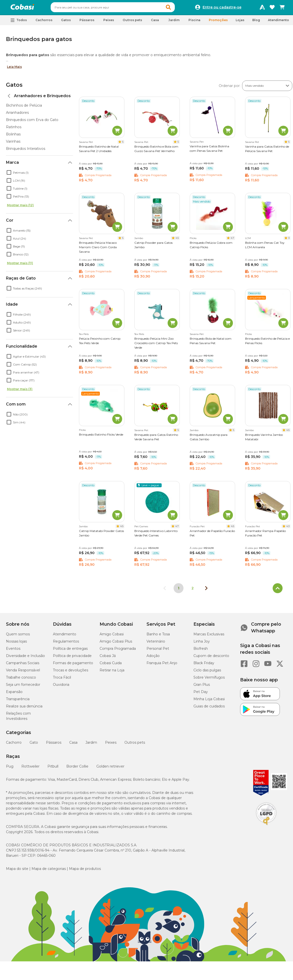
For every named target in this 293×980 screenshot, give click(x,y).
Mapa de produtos (85, 871)
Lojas (240, 22)
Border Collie (77, 769)
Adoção (153, 658)
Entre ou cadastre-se (222, 8)
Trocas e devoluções (71, 672)
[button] (178, 8)
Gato (34, 745)
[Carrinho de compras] (282, 8)
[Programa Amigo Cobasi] (262, 8)
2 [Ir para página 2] (193, 590)
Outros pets (135, 745)
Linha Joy (202, 644)
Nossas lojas (16, 644)
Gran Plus (202, 687)
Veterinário (156, 644)
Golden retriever (110, 769)
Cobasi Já (108, 658)
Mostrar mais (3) (20, 391)
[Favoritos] (272, 8)
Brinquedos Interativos (26, 151)
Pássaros (54, 745)
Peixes (111, 745)
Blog (256, 22)
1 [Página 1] (179, 590)
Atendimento (278, 22)
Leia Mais (14, 69)
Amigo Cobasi (112, 636)
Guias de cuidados (209, 708)
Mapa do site (17, 871)
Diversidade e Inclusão (25, 658)
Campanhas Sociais (23, 665)
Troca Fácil (62, 680)
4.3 (288, 528)
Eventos (13, 651)
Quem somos (18, 636)
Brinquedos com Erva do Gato (32, 122)
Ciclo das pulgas (207, 672)
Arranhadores (17, 115)
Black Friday (204, 665)
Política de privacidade (72, 658)
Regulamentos (66, 644)
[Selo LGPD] (266, 827)
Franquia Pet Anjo (162, 665)
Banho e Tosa (158, 636)
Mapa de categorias (49, 871)
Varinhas (13, 144)
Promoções (218, 22)
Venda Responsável (23, 672)
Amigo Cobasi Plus (116, 644)
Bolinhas (13, 136)
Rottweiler (30, 769)
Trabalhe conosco (21, 680)
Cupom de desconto (211, 658)
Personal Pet (158, 651)
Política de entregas (70, 651)
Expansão (14, 694)
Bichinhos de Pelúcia (24, 108)
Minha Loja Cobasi (209, 701)
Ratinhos (14, 129)
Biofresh (201, 651)
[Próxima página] (206, 590)
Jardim (91, 745)
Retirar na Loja (112, 672)
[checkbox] (9, 175)
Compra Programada (118, 651)
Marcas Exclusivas (209, 636)
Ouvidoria (61, 687)
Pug (10, 769)
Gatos (14, 87)
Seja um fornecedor (23, 687)
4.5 (177, 240)
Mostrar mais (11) (20, 265)
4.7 (232, 240)
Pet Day (201, 694)
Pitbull (53, 769)
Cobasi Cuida (111, 665)
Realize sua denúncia (24, 708)
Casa (73, 745)
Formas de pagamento (73, 665)
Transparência (18, 701)
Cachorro (14, 745)
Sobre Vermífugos (209, 680)
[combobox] (122, 8)
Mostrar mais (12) (20, 207)
